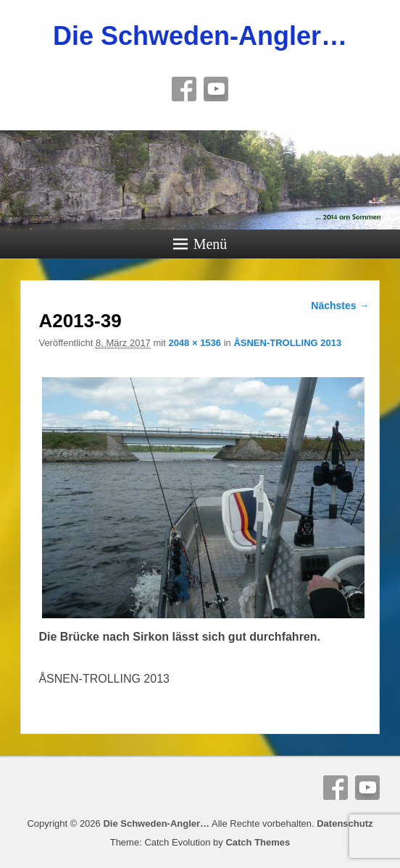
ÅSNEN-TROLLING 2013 (287, 343)
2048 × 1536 (195, 343)
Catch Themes (258, 842)
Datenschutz (345, 823)
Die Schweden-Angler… (200, 36)
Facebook (184, 89)
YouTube (216, 89)
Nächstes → (340, 306)
